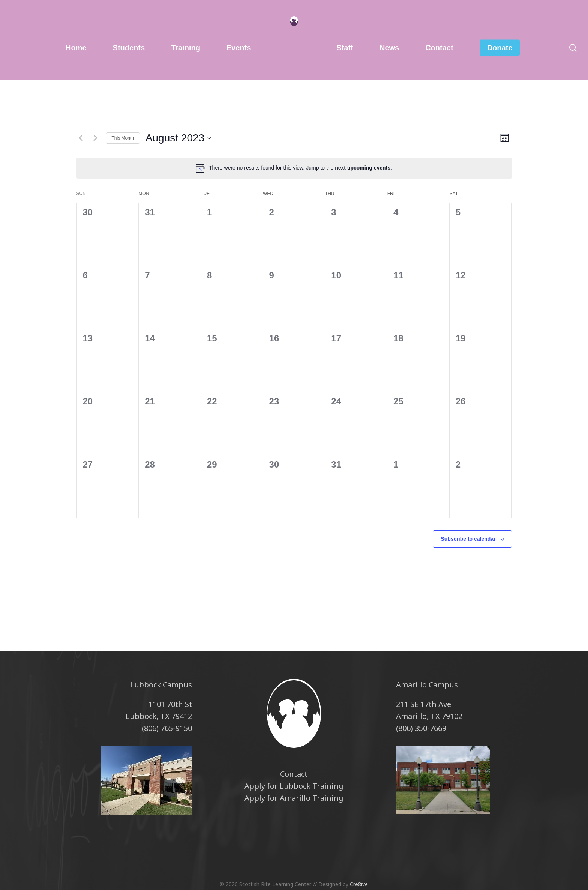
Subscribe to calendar (468, 539)
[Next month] (96, 138)
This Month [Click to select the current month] (123, 138)
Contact (294, 774)
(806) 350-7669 (421, 728)
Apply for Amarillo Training (294, 798)
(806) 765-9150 (167, 728)
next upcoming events (363, 168)
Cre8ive (359, 884)
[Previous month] (81, 138)
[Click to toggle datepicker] (178, 138)
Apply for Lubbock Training (294, 786)
